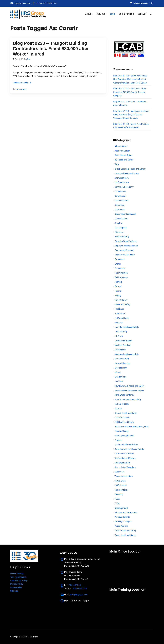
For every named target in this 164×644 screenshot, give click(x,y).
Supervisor (119, 472)
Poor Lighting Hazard (124, 436)
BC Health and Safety (124, 160)
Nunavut (118, 409)
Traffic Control (121, 485)
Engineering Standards (125, 255)
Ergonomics (120, 259)
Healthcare (119, 309)
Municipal (119, 381)
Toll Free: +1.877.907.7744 (46, 3)
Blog (112, 14)
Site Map (14, 591)
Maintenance (120, 350)
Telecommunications (124, 476)
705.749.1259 (75, 585)
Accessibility (16, 587)
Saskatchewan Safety (124, 454)
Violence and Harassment (126, 512)
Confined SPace (122, 182)
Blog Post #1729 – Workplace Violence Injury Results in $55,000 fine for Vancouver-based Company (131, 115)
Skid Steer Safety (122, 463)
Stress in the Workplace (125, 467)
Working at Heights (123, 521)
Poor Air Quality (122, 431)
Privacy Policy (17, 584)
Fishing (118, 295)
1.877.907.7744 (80, 589)
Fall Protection (121, 273)
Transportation (121, 490)
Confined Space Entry (124, 187)
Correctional (120, 196)
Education (119, 232)
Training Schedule (140, 3)
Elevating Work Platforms (126, 241)
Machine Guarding (122, 345)
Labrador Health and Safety (127, 327)
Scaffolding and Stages (125, 458)
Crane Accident (121, 201)
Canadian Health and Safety (127, 173)
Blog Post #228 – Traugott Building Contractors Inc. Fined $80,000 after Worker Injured (51, 49)
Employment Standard (124, 250)
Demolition (119, 205)
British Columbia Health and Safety (130, 169)
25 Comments (21, 89)
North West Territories (124, 395)
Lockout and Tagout (123, 341)
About (88, 14)
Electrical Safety (122, 237)
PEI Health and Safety (124, 422)
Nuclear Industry (122, 404)
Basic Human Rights (124, 155)
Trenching (119, 494)
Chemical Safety (122, 178)
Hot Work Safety (122, 318)
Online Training (126, 14)
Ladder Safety (121, 332)
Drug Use (119, 223)
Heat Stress (120, 314)
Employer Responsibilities (126, 246)
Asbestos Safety (122, 151)
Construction (120, 192)
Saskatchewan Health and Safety (129, 449)
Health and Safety (122, 304)
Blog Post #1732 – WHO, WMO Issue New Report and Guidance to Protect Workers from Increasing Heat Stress (130, 79)
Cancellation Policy (19, 580)
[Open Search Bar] (151, 14)
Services (101, 14)
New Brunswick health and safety (129, 386)
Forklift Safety (121, 300)
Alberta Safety (121, 146)
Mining (118, 372)
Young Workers (121, 526)
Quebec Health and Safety (126, 445)
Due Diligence (121, 228)
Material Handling (122, 363)
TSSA (117, 499)
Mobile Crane (121, 377)
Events (118, 264)
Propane (118, 440)
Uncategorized (121, 508)
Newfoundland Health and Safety (129, 390)
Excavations (120, 268)
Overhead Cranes (122, 418)
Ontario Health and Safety (126, 413)
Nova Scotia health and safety (128, 399)
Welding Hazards (122, 517)
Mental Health (121, 368)
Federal (118, 286)
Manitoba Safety (122, 359)
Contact (142, 14)
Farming (118, 282)
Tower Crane (120, 481)
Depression (120, 210)
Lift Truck (119, 336)
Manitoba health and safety (127, 354)
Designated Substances (125, 214)
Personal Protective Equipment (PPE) (131, 427)
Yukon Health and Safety (125, 531)
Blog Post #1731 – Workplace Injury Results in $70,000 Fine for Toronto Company (130, 92)
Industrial (119, 323)
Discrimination (121, 219)
